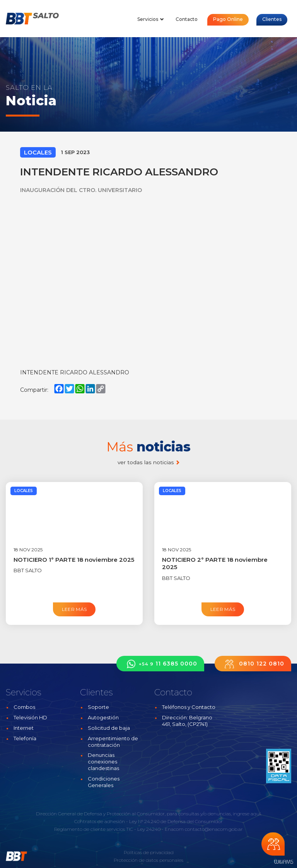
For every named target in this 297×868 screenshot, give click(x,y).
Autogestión (103, 717)
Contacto (187, 19)
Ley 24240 (149, 829)
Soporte (98, 707)
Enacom (174, 829)
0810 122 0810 (253, 664)
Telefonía (25, 738)
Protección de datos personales (148, 860)
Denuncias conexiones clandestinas (103, 762)
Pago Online (228, 19)
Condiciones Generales (104, 782)
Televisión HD (30, 717)
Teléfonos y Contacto (189, 707)
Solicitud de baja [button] (109, 728)
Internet (24, 728)
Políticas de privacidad (149, 852)
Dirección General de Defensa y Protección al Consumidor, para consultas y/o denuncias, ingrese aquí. (149, 814)
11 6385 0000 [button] (160, 664)
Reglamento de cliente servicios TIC (94, 829)
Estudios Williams (283, 862)
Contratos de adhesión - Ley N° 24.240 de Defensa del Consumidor (148, 821)
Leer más (74, 609)
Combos (24, 707)
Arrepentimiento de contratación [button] (113, 742)
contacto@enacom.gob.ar (214, 829)
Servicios (151, 19)
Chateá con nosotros (273, 844)
